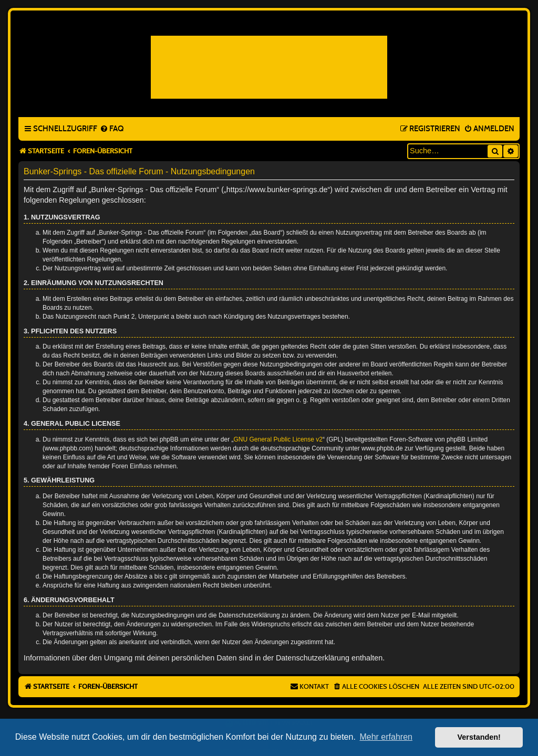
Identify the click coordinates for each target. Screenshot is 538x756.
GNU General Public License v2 (278, 439)
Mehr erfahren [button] (386, 737)
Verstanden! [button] (479, 737)
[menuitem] (112, 129)
